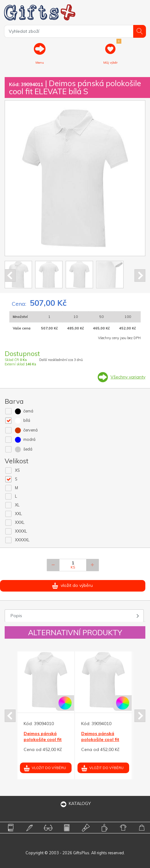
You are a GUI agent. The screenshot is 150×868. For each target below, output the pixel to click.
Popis (16, 616)
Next (140, 276)
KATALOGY (75, 803)
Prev (10, 276)
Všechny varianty (128, 377)
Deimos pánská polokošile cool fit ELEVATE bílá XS (43, 739)
